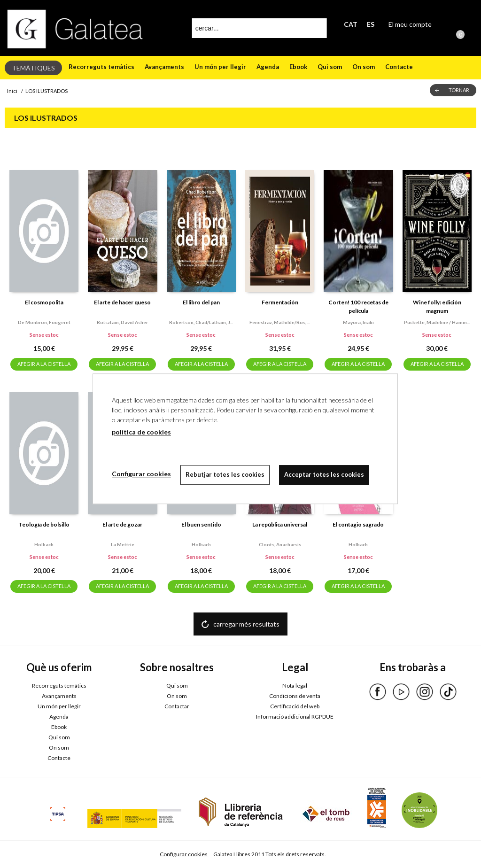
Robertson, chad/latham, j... (201, 322)
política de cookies (141, 432)
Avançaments (164, 67)
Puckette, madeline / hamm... (437, 322)
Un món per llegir (220, 67)
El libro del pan (201, 302)
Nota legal (295, 686)
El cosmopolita (44, 302)
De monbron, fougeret (44, 322)
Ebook (298, 67)
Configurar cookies (184, 854)
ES (371, 24)
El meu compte (410, 24)
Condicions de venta (295, 696)
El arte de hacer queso (122, 302)
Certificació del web (295, 706)
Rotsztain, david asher (122, 322)
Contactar (177, 706)
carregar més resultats (246, 624)
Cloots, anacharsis (280, 544)
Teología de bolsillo (44, 524)
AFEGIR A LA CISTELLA (44, 364)
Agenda (268, 67)
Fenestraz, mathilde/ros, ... (280, 322)
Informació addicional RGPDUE (295, 717)
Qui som (330, 67)
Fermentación (280, 302)
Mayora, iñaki (358, 322)
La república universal (280, 524)
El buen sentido (201, 524)
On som (364, 67)
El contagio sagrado (358, 524)
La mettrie (123, 544)
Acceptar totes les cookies (324, 474)
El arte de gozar (122, 524)
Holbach (44, 544)
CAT (351, 24)
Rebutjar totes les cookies (225, 474)
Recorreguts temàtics (101, 67)
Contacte (399, 67)
